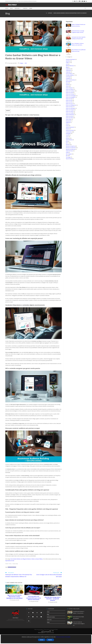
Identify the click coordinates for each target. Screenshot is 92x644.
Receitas (68, 145)
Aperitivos (68, 61)
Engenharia (68, 122)
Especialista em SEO (10, 561)
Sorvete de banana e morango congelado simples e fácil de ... (78, 32)
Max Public (40, 631)
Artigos (21, 63)
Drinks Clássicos (69, 88)
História (68, 129)
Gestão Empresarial (70, 127)
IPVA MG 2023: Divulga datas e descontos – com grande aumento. (53, 599)
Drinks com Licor (69, 104)
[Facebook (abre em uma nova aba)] (75, 1)
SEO (26, 63)
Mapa (48, 622)
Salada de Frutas (69, 151)
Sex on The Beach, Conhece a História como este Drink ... (78, 44)
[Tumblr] (37, 617)
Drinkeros (68, 85)
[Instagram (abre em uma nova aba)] (78, 1)
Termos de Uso (47, 629)
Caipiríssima (68, 70)
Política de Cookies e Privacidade (63, 637)
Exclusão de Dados (54, 629)
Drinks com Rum (69, 107)
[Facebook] (33, 613)
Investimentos (69, 132)
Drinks (67, 86)
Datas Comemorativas (70, 80)
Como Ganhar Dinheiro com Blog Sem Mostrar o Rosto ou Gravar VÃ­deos (26, 559)
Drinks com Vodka (70, 113)
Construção (68, 77)
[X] (29, 613)
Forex (67, 124)
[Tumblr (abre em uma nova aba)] (81, 1)
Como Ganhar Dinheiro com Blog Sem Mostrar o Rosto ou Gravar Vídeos (71, 13)
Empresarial (68, 121)
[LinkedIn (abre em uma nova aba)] (80, 1)
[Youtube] (41, 617)
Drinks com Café (69, 93)
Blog (67, 67)
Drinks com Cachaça (70, 91)
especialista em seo (12, 567)
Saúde (67, 152)
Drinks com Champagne (71, 96)
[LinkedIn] (41, 613)
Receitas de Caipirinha (70, 146)
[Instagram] (37, 613)
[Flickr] (33, 617)
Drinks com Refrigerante (71, 105)
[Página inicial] (46, 13)
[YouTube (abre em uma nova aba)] (84, 1)
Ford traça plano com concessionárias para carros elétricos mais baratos (34, 598)
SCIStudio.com (46, 631)
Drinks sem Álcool (70, 118)
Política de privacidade (38, 629)
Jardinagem (68, 133)
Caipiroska (68, 72)
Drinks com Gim (69, 99)
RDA (67, 143)
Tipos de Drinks (69, 159)
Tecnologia (68, 157)
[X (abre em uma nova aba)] (73, 1)
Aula (67, 64)
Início (48, 612)
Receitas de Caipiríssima (71, 148)
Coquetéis (68, 78)
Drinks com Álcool (70, 89)
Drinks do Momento (70, 115)
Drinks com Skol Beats (70, 108)
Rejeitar (50, 640)
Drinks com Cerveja (70, 94)
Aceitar (42, 640)
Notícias (68, 138)
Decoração (68, 81)
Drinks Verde (69, 119)
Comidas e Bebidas (70, 75)
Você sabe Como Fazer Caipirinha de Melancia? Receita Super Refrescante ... (79, 38)
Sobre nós (49, 620)
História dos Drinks (70, 130)
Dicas (67, 83)
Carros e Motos (69, 74)
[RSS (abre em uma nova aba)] (86, 1)
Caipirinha (68, 69)
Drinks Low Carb (69, 116)
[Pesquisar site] (85, 8)
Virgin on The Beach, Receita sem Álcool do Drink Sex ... (79, 25)
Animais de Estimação (70, 59)
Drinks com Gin (69, 100)
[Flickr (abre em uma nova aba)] (83, 1)
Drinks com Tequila (70, 110)
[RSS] (29, 621)
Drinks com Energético (71, 97)
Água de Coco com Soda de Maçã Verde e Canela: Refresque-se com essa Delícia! (14, 597)
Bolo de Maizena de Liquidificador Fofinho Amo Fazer (79, 50)
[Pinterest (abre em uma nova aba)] (76, 1)
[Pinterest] (29, 617)
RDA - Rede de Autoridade (49, 633)
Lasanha (68, 135)
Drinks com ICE (69, 102)
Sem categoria (69, 154)
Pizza (67, 141)
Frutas (67, 126)
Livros (67, 137)
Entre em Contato (51, 617)
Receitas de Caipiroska (71, 149)
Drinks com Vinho (70, 111)
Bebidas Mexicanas (70, 66)
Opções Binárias (69, 140)
